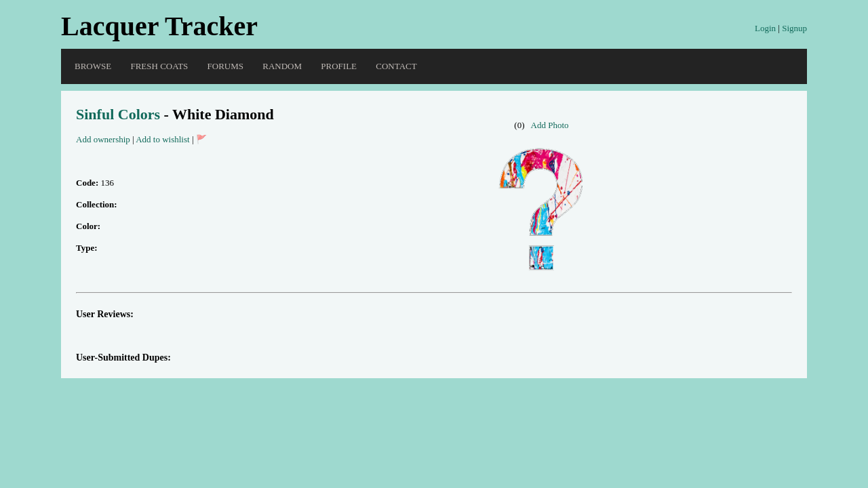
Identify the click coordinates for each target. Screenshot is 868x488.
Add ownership (103, 139)
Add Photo (550, 125)
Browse (93, 66)
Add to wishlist (162, 139)
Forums (225, 66)
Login (765, 28)
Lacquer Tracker (159, 26)
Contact (396, 66)
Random (282, 66)
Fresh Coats (159, 66)
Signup (794, 28)
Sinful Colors (118, 114)
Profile (339, 66)
